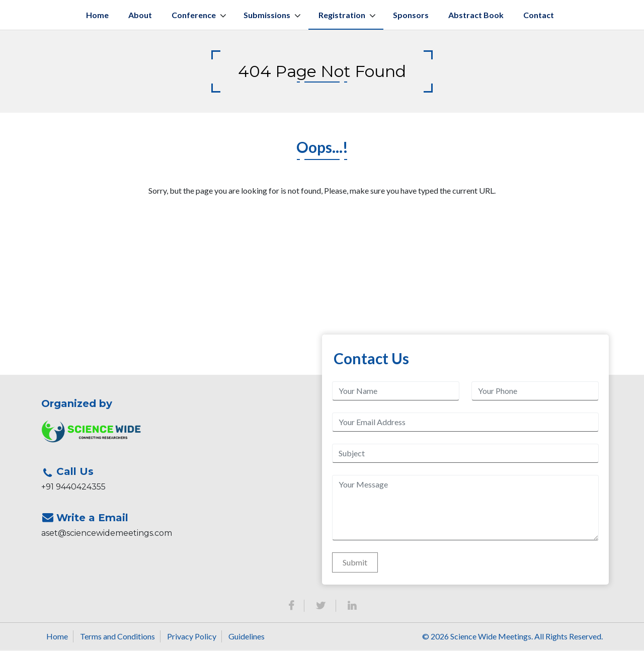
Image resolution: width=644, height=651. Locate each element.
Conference (194, 16)
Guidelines (247, 637)
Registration (342, 16)
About (140, 16)
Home (97, 16)
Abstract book (476, 16)
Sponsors (411, 16)
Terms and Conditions (117, 637)
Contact (539, 16)
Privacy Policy (192, 637)
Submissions (267, 16)
